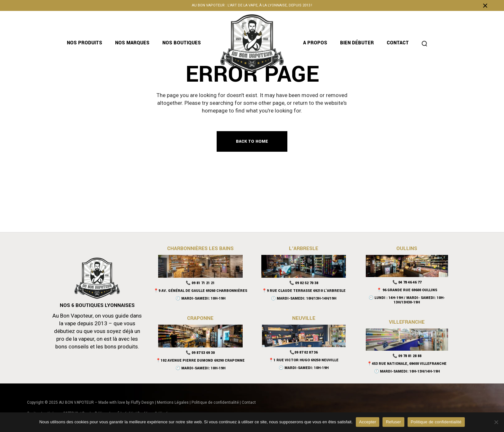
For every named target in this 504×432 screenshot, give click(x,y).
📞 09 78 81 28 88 (407, 356)
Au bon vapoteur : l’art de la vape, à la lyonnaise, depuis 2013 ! (252, 5)
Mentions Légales (173, 402)
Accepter (368, 422)
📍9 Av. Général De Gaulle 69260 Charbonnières (200, 291)
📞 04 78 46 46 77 (407, 282)
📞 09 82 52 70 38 (304, 283)
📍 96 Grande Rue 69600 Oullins (407, 290)
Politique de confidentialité (215, 402)
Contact (249, 402)
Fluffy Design (142, 402)
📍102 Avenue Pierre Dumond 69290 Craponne (200, 360)
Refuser (393, 422)
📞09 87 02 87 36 (304, 352)
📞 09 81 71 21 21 (200, 283)
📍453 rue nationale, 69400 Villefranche (407, 364)
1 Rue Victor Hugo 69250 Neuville (306, 360)
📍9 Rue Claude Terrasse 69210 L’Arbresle (304, 291)
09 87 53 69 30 (203, 353)
